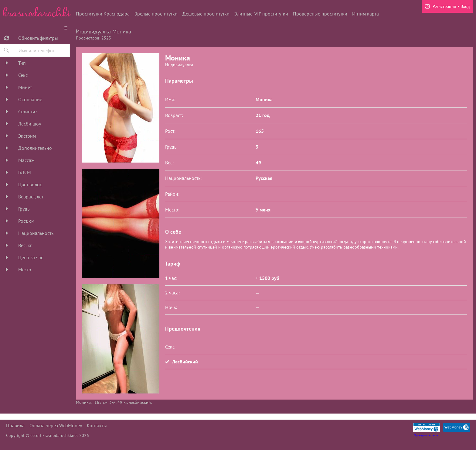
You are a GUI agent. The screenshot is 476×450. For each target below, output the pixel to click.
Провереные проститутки (320, 14)
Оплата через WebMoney (56, 425)
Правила (15, 425)
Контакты (97, 425)
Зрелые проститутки (156, 14)
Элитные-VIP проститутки (261, 14)
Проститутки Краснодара (103, 14)
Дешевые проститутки (206, 14)
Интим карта (365, 14)
